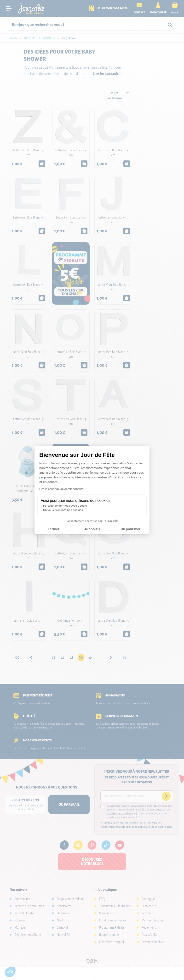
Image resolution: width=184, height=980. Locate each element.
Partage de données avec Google (65, 506)
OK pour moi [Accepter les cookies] (130, 529)
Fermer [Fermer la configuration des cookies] (54, 529)
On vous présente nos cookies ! (64, 510)
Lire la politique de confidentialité (61, 489)
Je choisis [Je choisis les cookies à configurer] (92, 529)
